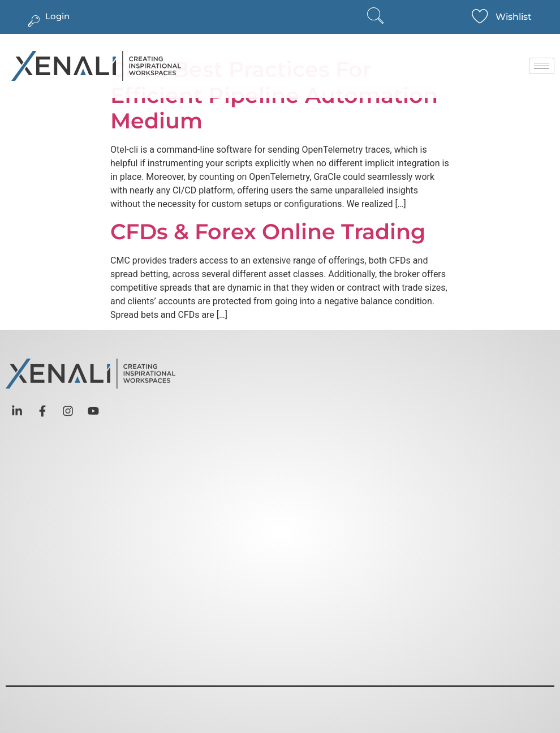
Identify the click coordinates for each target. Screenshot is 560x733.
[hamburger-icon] (542, 66)
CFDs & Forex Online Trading (268, 232)
